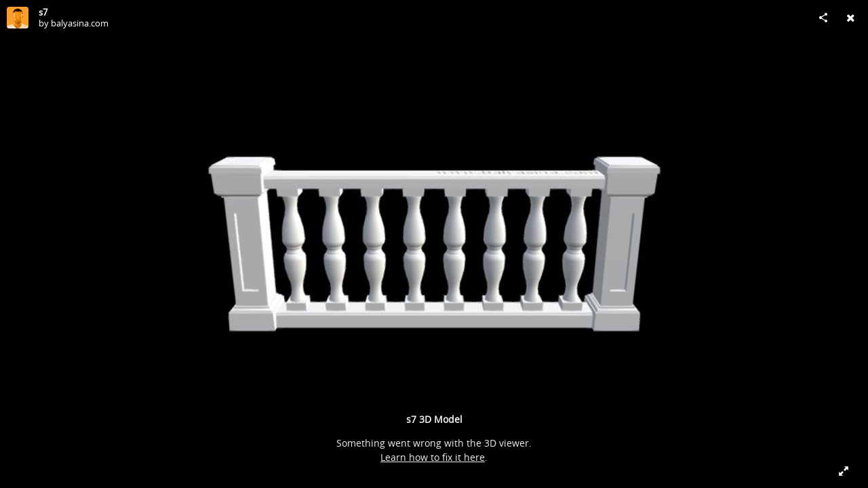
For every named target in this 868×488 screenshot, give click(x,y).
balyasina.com (80, 23)
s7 (43, 12)
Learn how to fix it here (433, 457)
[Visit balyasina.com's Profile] (18, 18)
